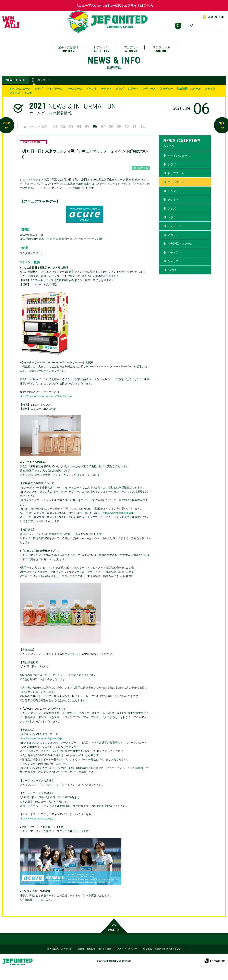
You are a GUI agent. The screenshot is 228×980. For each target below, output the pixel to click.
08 (111, 126)
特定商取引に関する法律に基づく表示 (162, 949)
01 (55, 126)
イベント (92, 89)
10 (127, 126)
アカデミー (131, 49)
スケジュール (161, 49)
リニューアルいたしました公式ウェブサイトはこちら (114, 6)
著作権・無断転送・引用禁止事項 (94, 949)
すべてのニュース (20, 89)
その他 (28, 93)
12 (143, 126)
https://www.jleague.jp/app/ (119, 513)
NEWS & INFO (16, 80)
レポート (133, 89)
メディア (210, 89)
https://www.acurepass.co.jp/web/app (41, 738)
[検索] (200, 26)
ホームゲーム (74, 89)
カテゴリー (41, 80)
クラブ (39, 89)
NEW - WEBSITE (214, 17)
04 (79, 126)
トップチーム (55, 89)
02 (63, 126)
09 (119, 126)
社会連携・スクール (189, 89)
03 (71, 126)
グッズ (120, 89)
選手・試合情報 (68, 49)
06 (95, 126)
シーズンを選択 (35, 126)
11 (135, 126)
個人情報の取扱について (59, 949)
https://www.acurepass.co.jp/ (37, 819)
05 (87, 126)
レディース (101, 49)
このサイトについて (127, 949)
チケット (106, 89)
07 (103, 126)
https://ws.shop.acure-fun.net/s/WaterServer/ (46, 396)
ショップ (15, 93)
